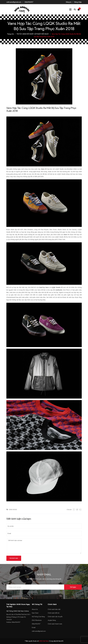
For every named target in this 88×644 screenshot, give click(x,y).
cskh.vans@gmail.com (14, 2)
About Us (35, 609)
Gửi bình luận (14, 558)
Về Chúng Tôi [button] (37, 604)
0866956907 (29, 2)
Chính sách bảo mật (54, 609)
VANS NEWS (13, 510)
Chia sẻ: (69, 510)
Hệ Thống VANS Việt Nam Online (18, 611)
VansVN (61, 641)
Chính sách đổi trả (53, 613)
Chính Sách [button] (52, 604)
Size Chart (35, 613)
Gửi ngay (73, 587)
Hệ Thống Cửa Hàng (38, 617)
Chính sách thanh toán (55, 624)
